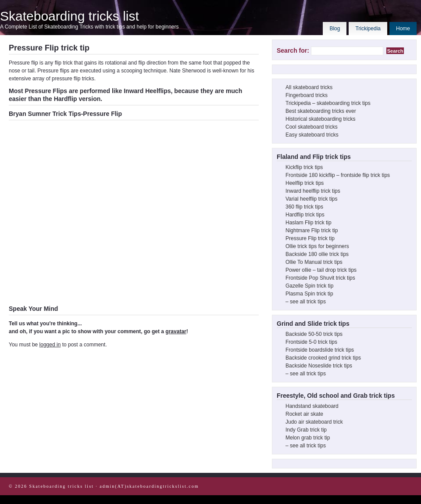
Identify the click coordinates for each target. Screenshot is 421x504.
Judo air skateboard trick (314, 422)
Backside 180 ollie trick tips (317, 254)
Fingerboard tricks (307, 95)
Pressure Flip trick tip (310, 238)
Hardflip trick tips (305, 215)
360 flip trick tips (304, 207)
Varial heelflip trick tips (312, 199)
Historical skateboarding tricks (320, 119)
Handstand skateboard (312, 406)
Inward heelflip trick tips (313, 191)
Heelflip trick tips (305, 183)
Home (403, 29)
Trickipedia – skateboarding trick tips (328, 103)
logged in (50, 345)
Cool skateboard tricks (312, 127)
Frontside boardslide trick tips (320, 350)
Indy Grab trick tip (306, 430)
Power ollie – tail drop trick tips (321, 270)
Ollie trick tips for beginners (317, 246)
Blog (335, 29)
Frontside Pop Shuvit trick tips (320, 278)
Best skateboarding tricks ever (321, 111)
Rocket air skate (304, 414)
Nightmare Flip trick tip (312, 230)
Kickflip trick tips (304, 167)
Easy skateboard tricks (312, 135)
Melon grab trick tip (308, 438)
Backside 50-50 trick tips (314, 334)
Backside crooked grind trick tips (323, 358)
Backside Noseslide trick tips (319, 366)
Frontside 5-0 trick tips (311, 342)
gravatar (176, 331)
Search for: (293, 50)
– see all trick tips (306, 302)
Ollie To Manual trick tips (314, 262)
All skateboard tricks (309, 87)
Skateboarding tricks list (70, 16)
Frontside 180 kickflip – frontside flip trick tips (338, 175)
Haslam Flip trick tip (309, 223)
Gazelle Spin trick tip (309, 286)
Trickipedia (368, 29)
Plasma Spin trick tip (309, 294)
